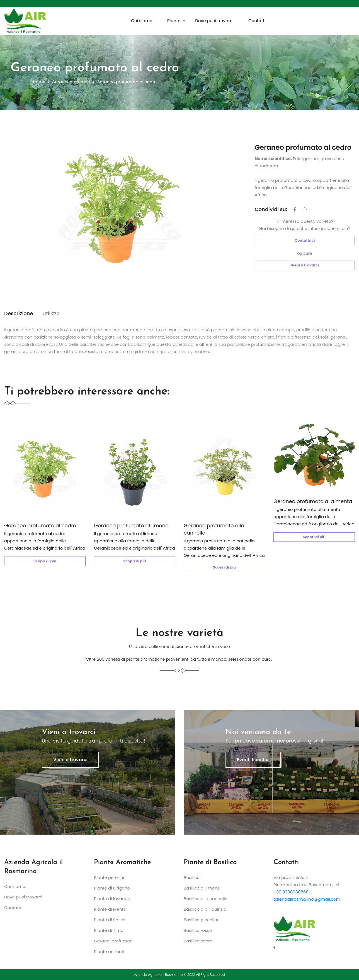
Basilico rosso (198, 930)
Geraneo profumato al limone (131, 525)
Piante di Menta (110, 909)
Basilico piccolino (202, 920)
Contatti (257, 21)
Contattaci (305, 240)
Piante (174, 21)
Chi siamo (142, 21)
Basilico (192, 877)
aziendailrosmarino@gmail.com (307, 899)
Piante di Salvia (110, 920)
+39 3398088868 (291, 892)
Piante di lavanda (112, 899)
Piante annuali (109, 951)
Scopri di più (45, 561)
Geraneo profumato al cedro (40, 525)
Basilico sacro (198, 941)
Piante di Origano (112, 888)
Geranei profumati (71, 82)
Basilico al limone (202, 888)
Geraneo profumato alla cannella (214, 529)
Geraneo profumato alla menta (313, 501)
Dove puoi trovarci (214, 21)
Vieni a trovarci (305, 265)
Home (39, 82)
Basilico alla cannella (206, 899)
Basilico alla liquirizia (205, 909)
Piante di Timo (109, 930)
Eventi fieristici (253, 760)
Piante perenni (109, 877)
